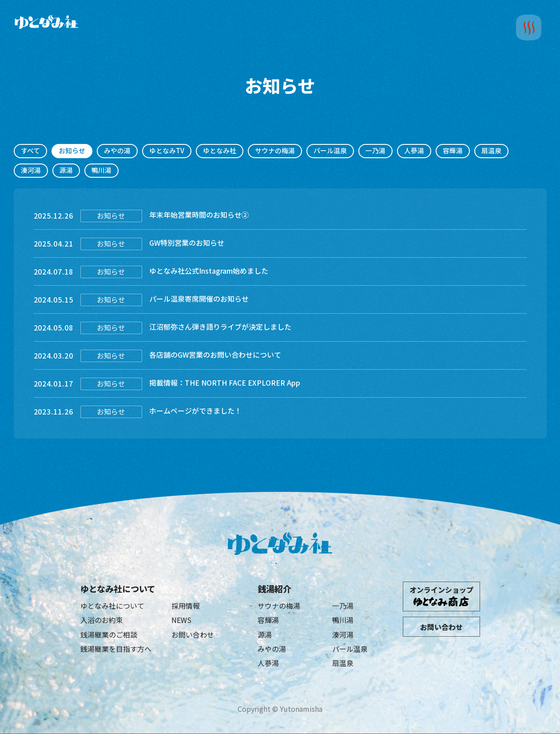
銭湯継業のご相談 (109, 634)
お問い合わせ (193, 634)
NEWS (181, 620)
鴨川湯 (101, 170)
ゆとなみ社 (220, 151)
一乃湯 (375, 151)
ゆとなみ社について (118, 589)
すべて (30, 151)
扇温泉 (491, 151)
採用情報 (186, 606)
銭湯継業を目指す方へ (116, 649)
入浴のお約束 (102, 620)
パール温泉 (330, 151)
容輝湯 (453, 151)
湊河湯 (31, 170)
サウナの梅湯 (275, 151)
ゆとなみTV (167, 151)
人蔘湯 (414, 151)
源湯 (66, 170)
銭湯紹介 (274, 589)
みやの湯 (117, 151)
